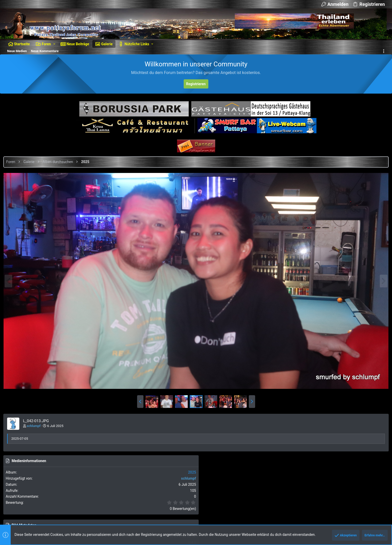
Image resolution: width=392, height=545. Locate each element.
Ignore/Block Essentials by (51, 515)
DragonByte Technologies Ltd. (142, 520)
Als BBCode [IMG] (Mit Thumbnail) (351, 379)
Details (171, 520)
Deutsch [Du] (43, 498)
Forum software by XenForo (46, 511)
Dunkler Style (16, 498)
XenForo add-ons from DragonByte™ (74, 520)
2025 (380, 190)
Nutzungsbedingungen (291, 498)
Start (369, 498)
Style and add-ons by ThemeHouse (32, 525)
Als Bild (331, 350)
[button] (54, 44)
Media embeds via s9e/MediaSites (85, 525)
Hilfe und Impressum (347, 498)
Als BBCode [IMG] (339, 364)
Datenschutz (320, 498)
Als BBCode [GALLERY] (343, 393)
